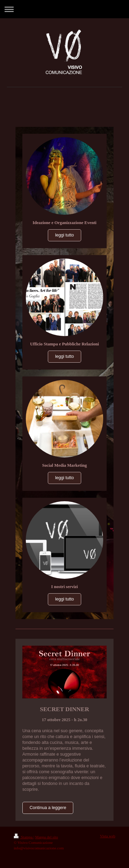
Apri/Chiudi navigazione (64, 9)
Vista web (108, 836)
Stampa (24, 837)
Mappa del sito (47, 837)
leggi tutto (64, 235)
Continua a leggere (48, 808)
